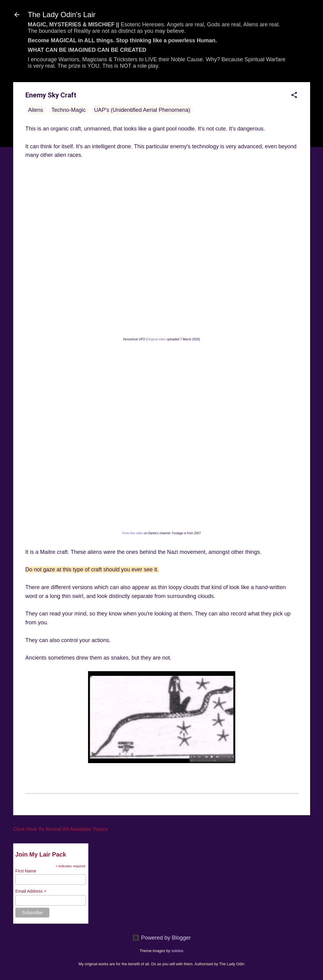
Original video (157, 339)
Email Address (31, 891)
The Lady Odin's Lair (62, 15)
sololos (177, 951)
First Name (26, 871)
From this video (133, 533)
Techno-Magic (69, 110)
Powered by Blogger (161, 938)
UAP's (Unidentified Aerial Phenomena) (142, 110)
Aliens (36, 110)
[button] (294, 96)
